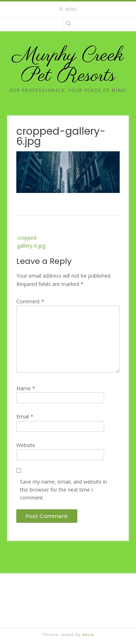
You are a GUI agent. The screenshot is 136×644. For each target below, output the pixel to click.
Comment (30, 301)
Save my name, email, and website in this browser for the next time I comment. (63, 490)
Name (26, 388)
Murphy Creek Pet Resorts (68, 66)
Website (26, 445)
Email (25, 416)
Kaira (88, 634)
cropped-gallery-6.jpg (31, 242)
